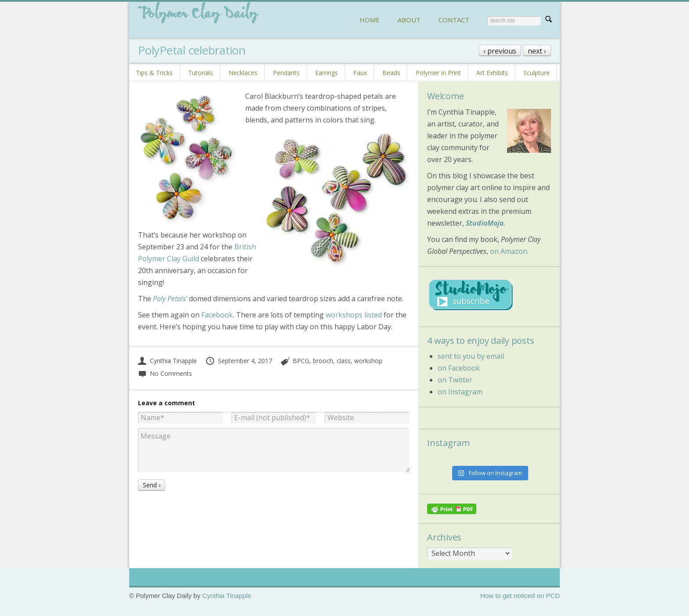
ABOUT (409, 20)
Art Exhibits (492, 73)
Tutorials (201, 73)
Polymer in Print (438, 73)
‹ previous (500, 51)
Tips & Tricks (154, 73)
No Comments (165, 373)
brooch (323, 361)
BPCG (301, 361)
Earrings (326, 73)
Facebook (217, 315)
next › (537, 51)
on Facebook (459, 368)
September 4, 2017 (239, 361)
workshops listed (354, 315)
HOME (370, 20)
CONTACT (454, 20)
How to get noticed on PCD (520, 596)
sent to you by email (471, 356)
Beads (391, 73)
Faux (360, 73)
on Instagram (460, 392)
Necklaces (243, 73)
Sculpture (537, 73)
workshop (368, 361)
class (344, 361)
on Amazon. (509, 251)
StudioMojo (485, 223)
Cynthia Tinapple (167, 361)
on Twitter (455, 380)
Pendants (286, 73)
